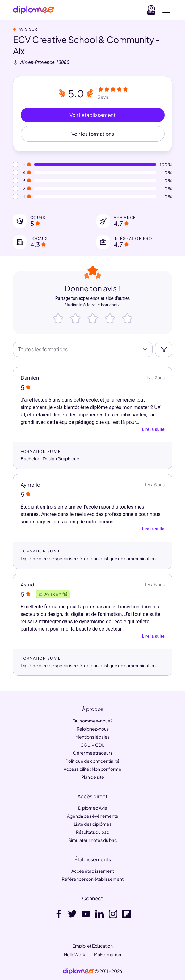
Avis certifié (53, 594)
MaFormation (107, 954)
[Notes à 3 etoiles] (15, 181)
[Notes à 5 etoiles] (15, 164)
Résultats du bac (92, 832)
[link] (78, 971)
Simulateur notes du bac (92, 840)
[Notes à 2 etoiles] (15, 189)
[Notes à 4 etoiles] (15, 173)
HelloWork (75, 954)
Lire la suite (153, 430)
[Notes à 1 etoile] (15, 197)
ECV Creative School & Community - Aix (86, 45)
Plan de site (93, 777)
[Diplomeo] (34, 10)
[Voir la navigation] (166, 10)
